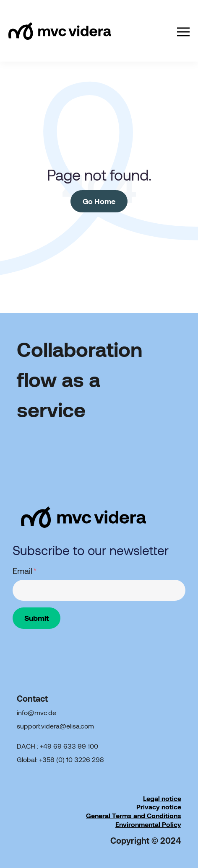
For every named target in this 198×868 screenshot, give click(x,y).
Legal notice (162, 798)
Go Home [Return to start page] (99, 201)
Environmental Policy (148, 824)
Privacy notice (159, 807)
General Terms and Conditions (134, 815)
